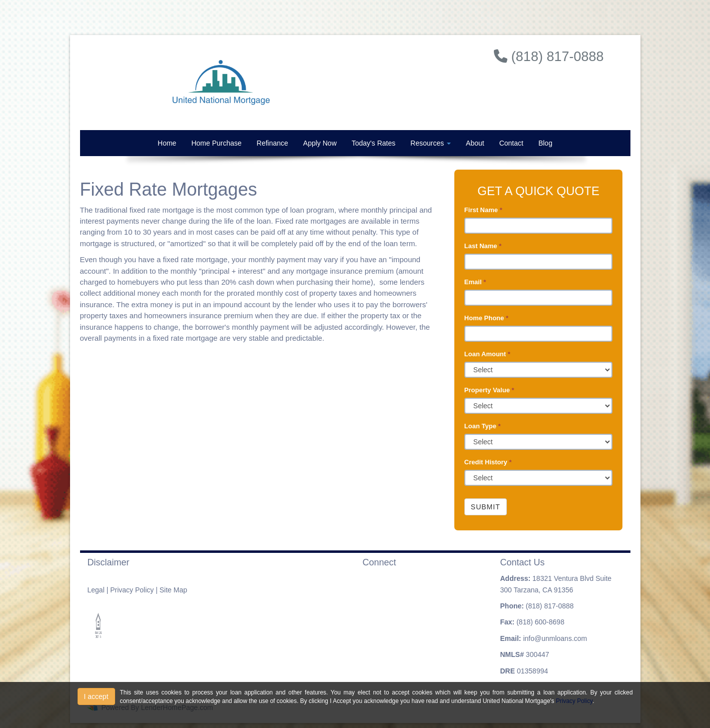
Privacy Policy (132, 590)
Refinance (272, 143)
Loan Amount (487, 354)
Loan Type (483, 426)
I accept (96, 696)
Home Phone (486, 318)
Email (475, 282)
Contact (511, 143)
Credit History (488, 462)
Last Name (483, 246)
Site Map (173, 590)
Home (167, 143)
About (475, 143)
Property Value (489, 390)
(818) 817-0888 (550, 606)
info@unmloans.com (555, 638)
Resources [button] (431, 143)
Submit (486, 507)
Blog (545, 143)
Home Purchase (216, 143)
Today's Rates (374, 143)
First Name (483, 210)
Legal (96, 590)
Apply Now (320, 143)
